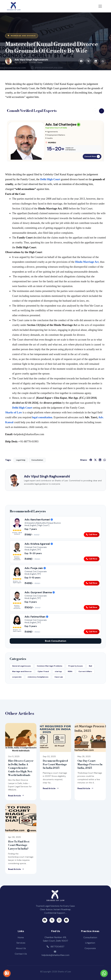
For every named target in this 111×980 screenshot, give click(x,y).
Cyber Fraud (43, 671)
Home (21, 937)
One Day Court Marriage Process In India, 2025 (90, 764)
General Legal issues (21, 666)
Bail (90, 666)
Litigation (90, 943)
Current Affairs (85, 671)
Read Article (16, 796)
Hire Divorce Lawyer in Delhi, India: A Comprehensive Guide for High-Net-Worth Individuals (21, 768)
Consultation (90, 937)
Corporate (90, 948)
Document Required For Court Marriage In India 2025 (55, 764)
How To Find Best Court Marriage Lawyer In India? (19, 845)
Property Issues (76, 666)
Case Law (59, 677)
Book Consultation (56, 641)
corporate (17, 677)
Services (21, 943)
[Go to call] (7, 973)
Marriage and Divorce (22, 671)
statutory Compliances (38, 677)
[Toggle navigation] (100, 6)
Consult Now (92, 156)
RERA (70, 671)
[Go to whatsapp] (104, 973)
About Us (21, 948)
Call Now (92, 535)
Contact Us (21, 954)
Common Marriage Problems (50, 666)
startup (58, 671)
